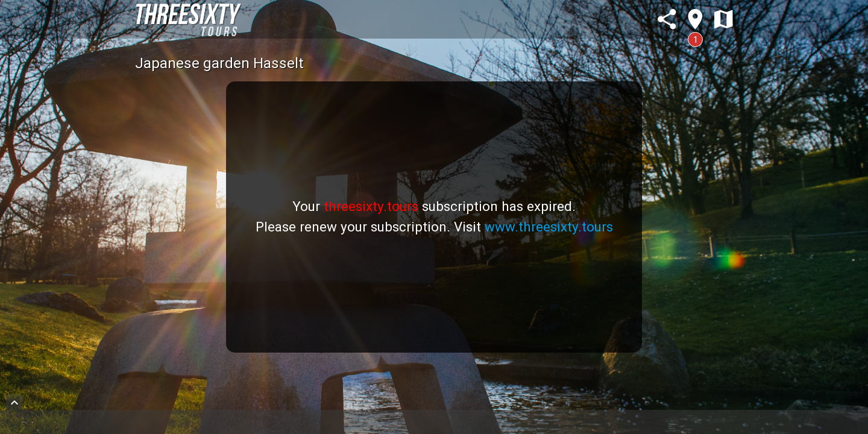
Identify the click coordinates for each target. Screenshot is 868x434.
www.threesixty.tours (549, 227)
